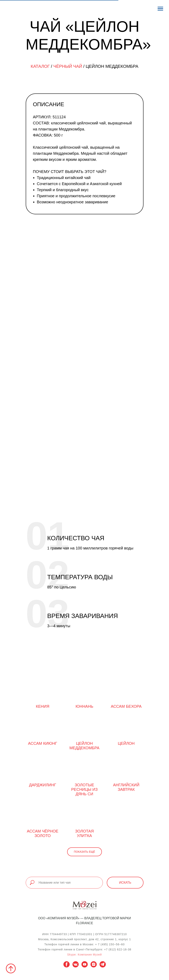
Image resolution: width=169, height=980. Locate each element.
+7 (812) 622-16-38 (118, 949)
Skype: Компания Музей (84, 955)
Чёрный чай (68, 66)
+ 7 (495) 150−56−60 (110, 944)
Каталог (40, 66)
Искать (125, 883)
